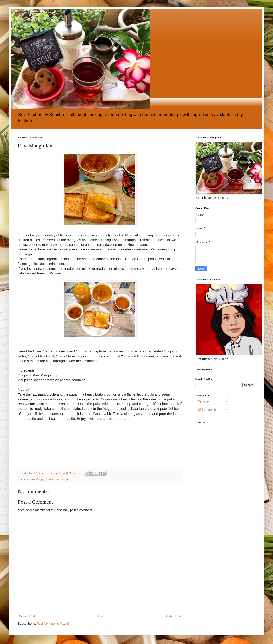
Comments (207, 409)
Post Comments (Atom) (53, 624)
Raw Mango (37, 479)
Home (100, 616)
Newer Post (27, 616)
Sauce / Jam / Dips (57, 479)
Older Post (174, 616)
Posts (204, 402)
